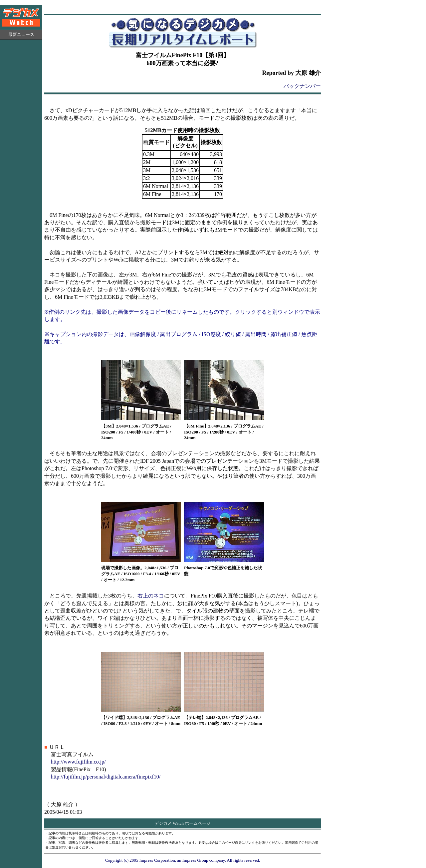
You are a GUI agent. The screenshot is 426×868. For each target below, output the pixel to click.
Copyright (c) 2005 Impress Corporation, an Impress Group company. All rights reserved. (183, 860)
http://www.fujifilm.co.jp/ (78, 762)
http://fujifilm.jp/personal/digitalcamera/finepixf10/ (106, 777)
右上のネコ (151, 596)
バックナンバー (302, 86)
